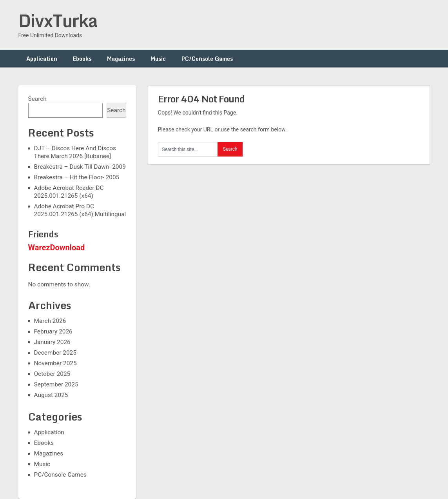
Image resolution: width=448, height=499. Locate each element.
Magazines (121, 59)
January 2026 (52, 342)
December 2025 (55, 353)
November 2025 (55, 363)
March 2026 (50, 321)
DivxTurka (58, 20)
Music (158, 59)
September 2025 (56, 384)
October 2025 (52, 374)
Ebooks (82, 59)
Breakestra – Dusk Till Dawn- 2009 (80, 167)
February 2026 (53, 331)
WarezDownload (57, 248)
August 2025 (51, 395)
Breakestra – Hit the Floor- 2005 (77, 177)
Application (42, 59)
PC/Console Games (207, 59)
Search (37, 99)
